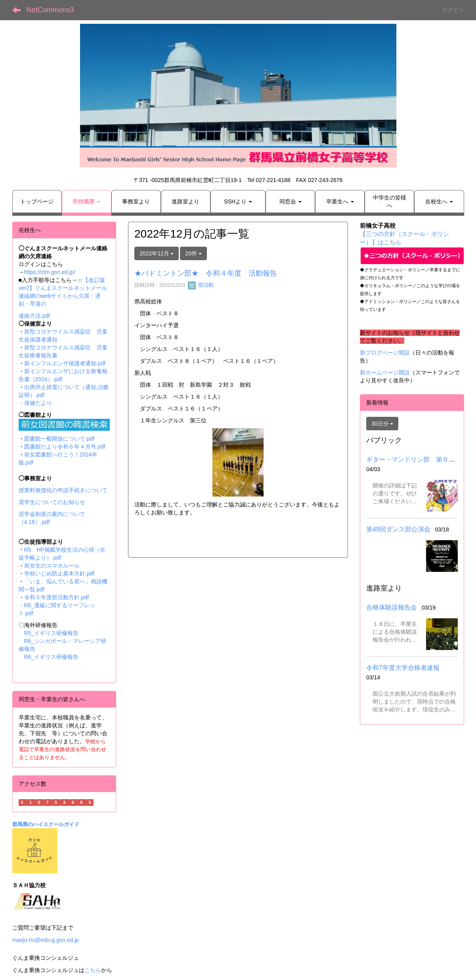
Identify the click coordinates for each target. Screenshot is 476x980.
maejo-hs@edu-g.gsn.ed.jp (46, 940)
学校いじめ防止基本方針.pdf (59, 573)
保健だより (38, 403)
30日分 (382, 424)
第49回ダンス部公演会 (398, 529)
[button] (87, 201)
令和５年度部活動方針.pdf (56, 597)
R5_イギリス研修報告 (54, 633)
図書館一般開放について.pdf (59, 439)
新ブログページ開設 (385, 353)
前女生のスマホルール (52, 566)
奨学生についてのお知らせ (52, 502)
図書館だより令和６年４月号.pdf (65, 447)
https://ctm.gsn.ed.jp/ (50, 272)
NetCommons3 (50, 10)
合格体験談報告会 (392, 607)
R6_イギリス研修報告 (52, 657)
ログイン (453, 10)
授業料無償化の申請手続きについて (63, 490)
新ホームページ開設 (385, 372)
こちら (93, 970)
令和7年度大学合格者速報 (403, 668)
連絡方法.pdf (34, 316)
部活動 (201, 285)
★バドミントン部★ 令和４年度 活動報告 (206, 273)
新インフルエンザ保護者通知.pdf (65, 363)
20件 (193, 253)
